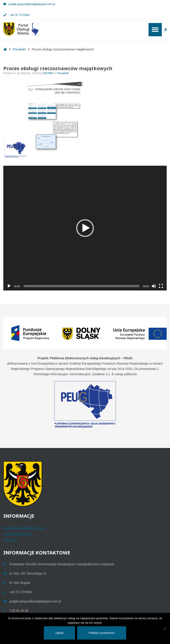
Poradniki (19, 49)
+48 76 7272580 (16, 15)
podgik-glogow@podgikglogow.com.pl (29, 4)
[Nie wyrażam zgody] (164, 629)
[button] (85, 228)
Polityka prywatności (17, 534)
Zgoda (59, 633)
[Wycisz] (154, 286)
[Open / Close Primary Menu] (155, 30)
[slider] (82, 286)
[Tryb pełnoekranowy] (161, 286)
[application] (85, 228)
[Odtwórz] (9, 286)
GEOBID (48, 73)
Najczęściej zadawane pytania (24, 528)
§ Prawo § (10, 540)
